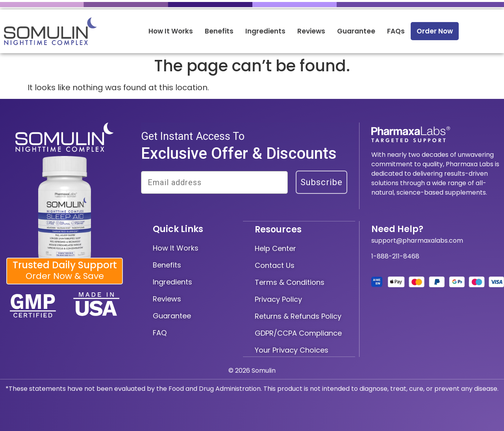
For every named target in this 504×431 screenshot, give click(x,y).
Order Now (435, 31)
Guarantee (356, 31)
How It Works (171, 31)
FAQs (396, 31)
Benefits (219, 31)
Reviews (311, 31)
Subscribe (321, 182)
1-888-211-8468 (395, 256)
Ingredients (265, 31)
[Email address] (214, 182)
